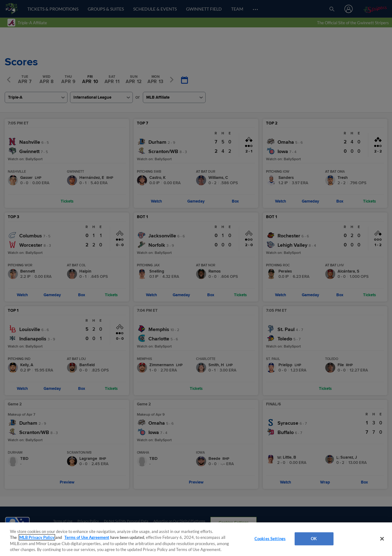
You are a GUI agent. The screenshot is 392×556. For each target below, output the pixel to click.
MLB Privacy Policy (37, 537)
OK (314, 539)
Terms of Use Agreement (87, 537)
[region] (196, 539)
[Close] (382, 539)
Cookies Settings (270, 539)
